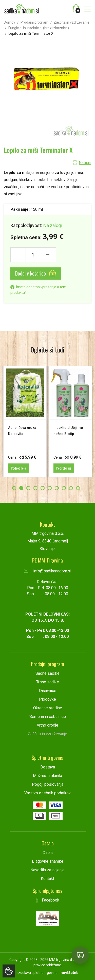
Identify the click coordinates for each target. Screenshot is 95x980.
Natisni (85, 163)
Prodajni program (34, 22)
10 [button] (78, 488)
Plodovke (48, 699)
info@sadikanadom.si (48, 571)
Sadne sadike (48, 673)
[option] (25, 422)
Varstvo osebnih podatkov (48, 793)
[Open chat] (80, 955)
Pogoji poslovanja (48, 784)
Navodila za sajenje (48, 870)
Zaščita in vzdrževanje (72, 22)
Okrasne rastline (48, 708)
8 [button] (64, 488)
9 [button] (71, 488)
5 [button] (43, 488)
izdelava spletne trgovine (37, 973)
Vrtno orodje (48, 725)
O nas (48, 853)
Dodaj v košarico (36, 273)
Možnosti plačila (48, 776)
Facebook (48, 900)
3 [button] (28, 488)
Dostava (48, 767)
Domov (9, 22)
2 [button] (21, 488)
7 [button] (57, 488)
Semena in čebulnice (48, 717)
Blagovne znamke (48, 861)
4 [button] (35, 488)
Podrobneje (18, 468)
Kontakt (48, 879)
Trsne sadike (48, 682)
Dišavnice (48, 691)
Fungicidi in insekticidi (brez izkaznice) (39, 28)
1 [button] (14, 488)
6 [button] (50, 488)
